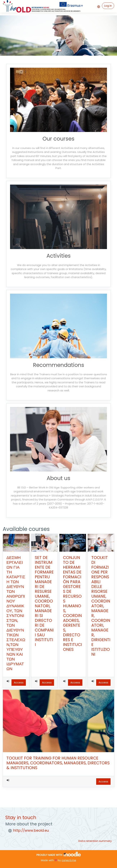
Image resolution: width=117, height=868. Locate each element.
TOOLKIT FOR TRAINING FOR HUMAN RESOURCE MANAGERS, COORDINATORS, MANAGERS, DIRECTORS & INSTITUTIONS (58, 763)
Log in (108, 6)
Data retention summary (95, 841)
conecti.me (69, 860)
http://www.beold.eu (31, 830)
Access (19, 682)
